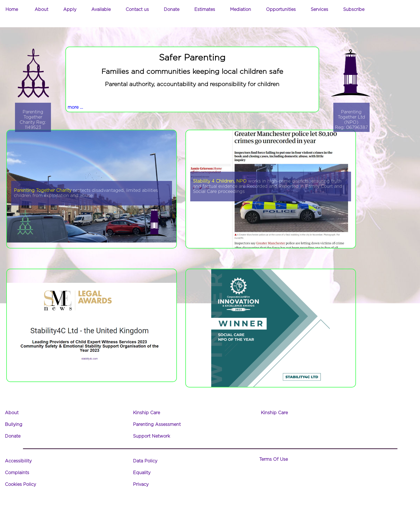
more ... (75, 107)
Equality (142, 473)
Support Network (152, 436)
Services (319, 10)
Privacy (141, 484)
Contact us (137, 10)
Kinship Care (146, 413)
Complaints (17, 473)
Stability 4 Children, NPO (220, 181)
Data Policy (145, 461)
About (41, 10)
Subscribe (354, 10)
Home (12, 10)
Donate (172, 10)
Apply (70, 10)
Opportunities (281, 10)
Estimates (205, 10)
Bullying (14, 425)
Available (101, 10)
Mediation (241, 10)
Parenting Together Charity (43, 190)
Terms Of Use (274, 459)
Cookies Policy (20, 484)
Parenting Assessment (157, 425)
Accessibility (18, 461)
